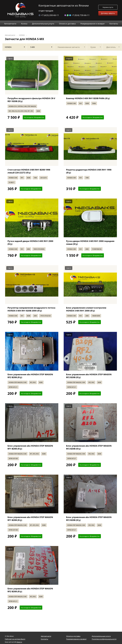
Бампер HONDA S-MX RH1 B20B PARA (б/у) (88, 98)
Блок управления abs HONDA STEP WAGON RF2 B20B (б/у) (30, 376)
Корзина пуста (108, 7)
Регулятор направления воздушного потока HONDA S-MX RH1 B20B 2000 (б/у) (31, 309)
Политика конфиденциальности (104, 639)
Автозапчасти (10, 35)
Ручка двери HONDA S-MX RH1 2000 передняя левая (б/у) (90, 243)
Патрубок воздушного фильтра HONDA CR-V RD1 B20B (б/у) (31, 100)
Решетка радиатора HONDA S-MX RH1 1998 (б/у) (89, 171)
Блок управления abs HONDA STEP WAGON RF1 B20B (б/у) (30, 447)
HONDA (22, 35)
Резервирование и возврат (76, 639)
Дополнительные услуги (101, 636)
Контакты (44, 639)
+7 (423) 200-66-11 (49, 15)
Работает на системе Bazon (15, 639)
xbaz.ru (19, 642)
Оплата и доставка (73, 636)
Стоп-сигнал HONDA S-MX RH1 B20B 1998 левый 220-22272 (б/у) (29, 171)
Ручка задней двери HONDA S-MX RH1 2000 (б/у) (30, 243)
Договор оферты (108, 13)
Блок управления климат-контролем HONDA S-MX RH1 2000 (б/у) (86, 309)
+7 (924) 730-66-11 (77, 15)
